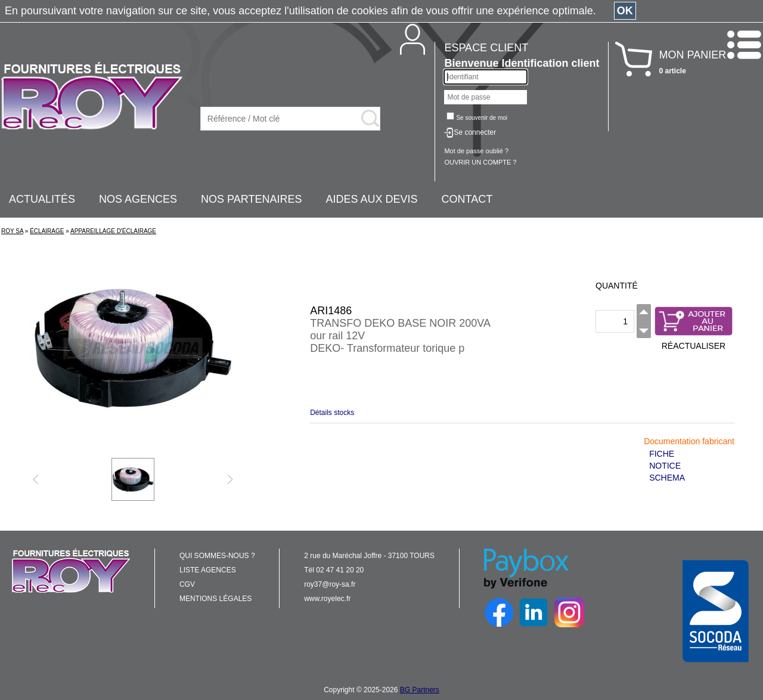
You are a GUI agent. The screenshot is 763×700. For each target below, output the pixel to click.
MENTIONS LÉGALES (215, 599)
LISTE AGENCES (208, 570)
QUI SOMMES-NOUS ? (217, 556)
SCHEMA (667, 478)
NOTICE (665, 466)
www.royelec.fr (327, 599)
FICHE (662, 454)
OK (625, 11)
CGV (187, 584)
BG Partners (420, 690)
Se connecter (475, 132)
